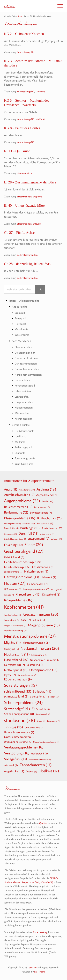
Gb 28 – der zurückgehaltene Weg (28, 265)
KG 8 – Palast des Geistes (23, 129)
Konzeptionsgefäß (26, 52)
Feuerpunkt (21, 319)
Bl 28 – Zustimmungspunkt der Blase (31, 183)
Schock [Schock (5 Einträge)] (53, 696)
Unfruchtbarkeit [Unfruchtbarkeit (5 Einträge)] (34, 727)
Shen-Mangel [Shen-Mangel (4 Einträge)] (43, 714)
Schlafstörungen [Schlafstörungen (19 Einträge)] (20, 685)
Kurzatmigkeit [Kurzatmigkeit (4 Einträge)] (12, 619)
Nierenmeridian (25, 174)
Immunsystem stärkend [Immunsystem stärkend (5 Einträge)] (36, 589)
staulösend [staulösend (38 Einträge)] (20, 720)
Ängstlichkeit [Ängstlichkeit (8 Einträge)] (14, 771)
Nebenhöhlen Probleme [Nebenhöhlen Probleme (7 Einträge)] (45, 659)
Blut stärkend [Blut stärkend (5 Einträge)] (45, 523)
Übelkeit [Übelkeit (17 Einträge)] (49, 770)
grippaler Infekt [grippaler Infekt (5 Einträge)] (13, 571)
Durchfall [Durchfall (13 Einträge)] (28, 533)
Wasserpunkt (22, 336)
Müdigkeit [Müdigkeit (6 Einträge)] (11, 648)
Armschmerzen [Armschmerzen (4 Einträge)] (27, 489)
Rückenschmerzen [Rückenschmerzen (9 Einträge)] (18, 679)
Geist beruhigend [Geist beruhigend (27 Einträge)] (24, 551)
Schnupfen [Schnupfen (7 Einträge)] (38, 696)
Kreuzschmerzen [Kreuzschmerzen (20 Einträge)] (40, 614)
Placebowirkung (41, 931)
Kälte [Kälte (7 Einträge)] (26, 619)
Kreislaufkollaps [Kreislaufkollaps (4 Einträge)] (12, 614)
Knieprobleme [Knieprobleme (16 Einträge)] (18, 599)
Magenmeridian (24, 408)
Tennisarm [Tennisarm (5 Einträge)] (54, 721)
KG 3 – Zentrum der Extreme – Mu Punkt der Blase (29, 64)
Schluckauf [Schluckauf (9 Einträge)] (42, 691)
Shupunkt (39, 197)
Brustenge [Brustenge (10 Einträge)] (30, 528)
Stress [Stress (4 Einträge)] (41, 721)
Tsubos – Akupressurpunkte (26, 302)
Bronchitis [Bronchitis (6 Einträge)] (11, 528)
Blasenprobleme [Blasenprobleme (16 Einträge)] (20, 517)
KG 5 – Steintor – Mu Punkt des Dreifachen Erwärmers (27, 103)
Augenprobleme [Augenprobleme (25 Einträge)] (22, 500)
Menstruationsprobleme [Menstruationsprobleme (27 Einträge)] (30, 636)
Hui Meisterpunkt (25, 431)
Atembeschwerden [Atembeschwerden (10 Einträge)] (19, 494)
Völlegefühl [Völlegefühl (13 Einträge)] (16, 758)
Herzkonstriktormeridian (29, 375)
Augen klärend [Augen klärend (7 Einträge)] (47, 494)
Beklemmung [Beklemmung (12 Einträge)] (16, 512)
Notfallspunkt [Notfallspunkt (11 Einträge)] (16, 669)
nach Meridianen (22, 342)
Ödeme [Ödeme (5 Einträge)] (31, 771)
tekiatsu (10, 6)
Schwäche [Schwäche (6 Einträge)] (43, 708)
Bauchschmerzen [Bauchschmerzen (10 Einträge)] (18, 506)
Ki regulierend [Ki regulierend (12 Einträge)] (28, 594)
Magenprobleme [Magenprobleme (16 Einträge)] (44, 625)
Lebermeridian (23, 391)
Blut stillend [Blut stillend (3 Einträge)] (29, 523)
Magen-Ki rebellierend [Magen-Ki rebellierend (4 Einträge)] (15, 625)
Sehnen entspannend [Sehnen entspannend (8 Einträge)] (19, 713)
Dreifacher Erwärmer (27, 359)
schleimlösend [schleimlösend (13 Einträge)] (18, 691)
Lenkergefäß (22, 397)
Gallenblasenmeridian (28, 256)
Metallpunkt (22, 330)
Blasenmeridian (25, 197)
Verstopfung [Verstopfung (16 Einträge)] (17, 753)
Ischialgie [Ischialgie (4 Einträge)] (56, 589)
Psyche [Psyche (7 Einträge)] (10, 674)
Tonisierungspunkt (25, 458)
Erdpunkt (39, 224)
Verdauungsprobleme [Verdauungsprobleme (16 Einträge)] (24, 747)
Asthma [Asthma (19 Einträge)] (46, 489)
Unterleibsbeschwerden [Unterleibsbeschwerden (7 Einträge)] (19, 732)
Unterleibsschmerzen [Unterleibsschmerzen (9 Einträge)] (20, 736)
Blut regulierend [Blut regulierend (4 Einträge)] (12, 523)
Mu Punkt (42, 92)
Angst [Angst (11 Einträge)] (11, 489)
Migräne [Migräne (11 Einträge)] (12, 642)
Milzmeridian (22, 413)
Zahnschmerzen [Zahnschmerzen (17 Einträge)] (36, 764)
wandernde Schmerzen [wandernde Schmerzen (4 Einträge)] (40, 759)
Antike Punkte (20, 308)
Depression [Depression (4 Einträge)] (10, 533)
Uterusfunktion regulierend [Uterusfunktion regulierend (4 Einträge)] (46, 741)
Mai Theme (40, 971)
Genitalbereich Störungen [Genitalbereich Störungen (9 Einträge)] (23, 562)
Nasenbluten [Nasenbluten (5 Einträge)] (39, 654)
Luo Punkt (21, 436)
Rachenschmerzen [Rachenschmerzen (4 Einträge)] (27, 674)
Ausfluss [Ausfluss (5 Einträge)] (47, 501)
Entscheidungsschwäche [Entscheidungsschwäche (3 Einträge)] (15, 539)
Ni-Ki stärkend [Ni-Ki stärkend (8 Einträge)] (34, 664)
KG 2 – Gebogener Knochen (25, 34)
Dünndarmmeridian (26, 364)
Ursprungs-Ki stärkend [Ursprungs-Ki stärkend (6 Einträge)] (18, 741)
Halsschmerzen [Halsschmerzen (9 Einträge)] (36, 571)
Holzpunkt (21, 325)
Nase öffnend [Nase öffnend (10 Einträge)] (16, 659)
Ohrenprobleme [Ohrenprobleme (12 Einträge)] (43, 669)
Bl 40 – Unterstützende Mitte (25, 206)
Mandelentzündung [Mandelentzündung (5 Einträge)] (15, 630)
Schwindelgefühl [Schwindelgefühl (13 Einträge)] (19, 708)
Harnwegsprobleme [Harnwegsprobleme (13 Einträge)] (22, 576)
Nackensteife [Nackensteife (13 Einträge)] (17, 654)
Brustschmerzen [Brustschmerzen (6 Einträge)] (52, 528)
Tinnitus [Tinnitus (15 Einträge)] (14, 727)
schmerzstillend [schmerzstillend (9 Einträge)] (16, 696)
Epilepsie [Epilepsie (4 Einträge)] (56, 538)
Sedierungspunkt (25, 447)
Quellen (43, 823)
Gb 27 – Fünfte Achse (20, 234)
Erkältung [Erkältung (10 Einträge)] (13, 544)
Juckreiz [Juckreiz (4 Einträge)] (9, 594)
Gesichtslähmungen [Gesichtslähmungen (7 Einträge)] (17, 566)
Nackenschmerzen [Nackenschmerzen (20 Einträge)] (40, 648)
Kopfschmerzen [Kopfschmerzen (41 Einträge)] (24, 607)
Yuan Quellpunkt (25, 463)
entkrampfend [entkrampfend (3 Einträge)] (47, 534)
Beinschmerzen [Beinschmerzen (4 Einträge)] (42, 507)
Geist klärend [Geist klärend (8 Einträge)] (14, 557)
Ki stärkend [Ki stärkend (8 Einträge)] (51, 594)
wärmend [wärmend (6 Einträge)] (11, 765)
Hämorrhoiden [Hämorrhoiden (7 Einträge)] (38, 583)
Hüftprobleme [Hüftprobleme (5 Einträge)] (13, 589)
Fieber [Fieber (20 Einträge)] (34, 544)
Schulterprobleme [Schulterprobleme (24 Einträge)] (23, 702)
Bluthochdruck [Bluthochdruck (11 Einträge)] (49, 518)
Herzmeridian (23, 380)
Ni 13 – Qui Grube (17, 152)
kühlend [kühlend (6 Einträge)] (39, 619)
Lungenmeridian (24, 402)
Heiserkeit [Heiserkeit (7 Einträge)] (49, 577)
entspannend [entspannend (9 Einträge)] (38, 538)
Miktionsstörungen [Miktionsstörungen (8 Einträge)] (36, 642)
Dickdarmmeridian (26, 353)
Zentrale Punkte (21, 424)
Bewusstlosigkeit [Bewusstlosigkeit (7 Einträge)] (41, 512)
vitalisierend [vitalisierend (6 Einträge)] (39, 753)
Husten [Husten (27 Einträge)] (15, 583)
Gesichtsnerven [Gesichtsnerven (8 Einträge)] (43, 566)
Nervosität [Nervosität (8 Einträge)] (13, 664)
